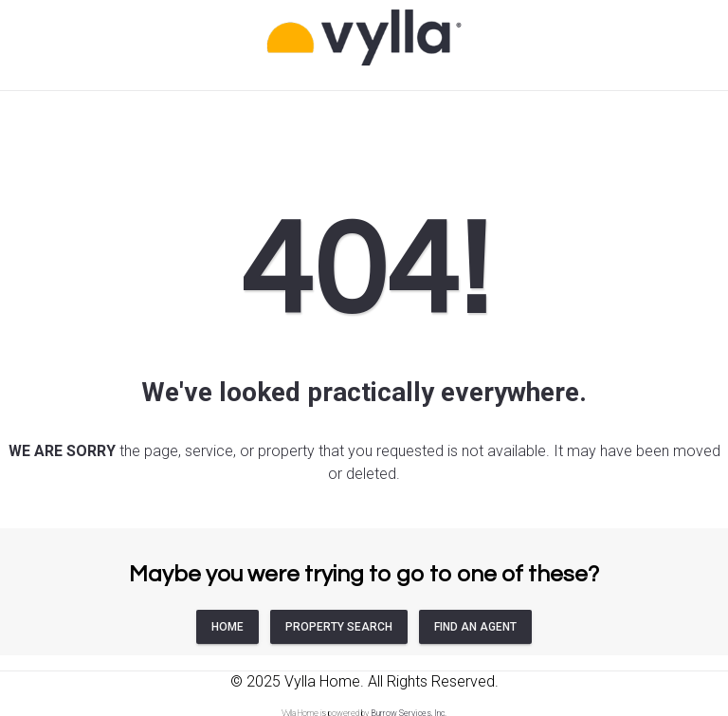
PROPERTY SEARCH (339, 627)
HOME (227, 627)
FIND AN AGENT (475, 627)
